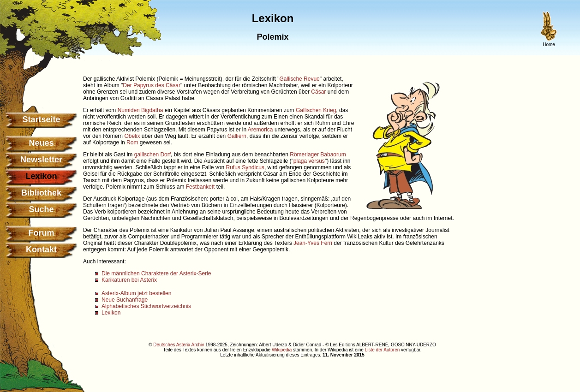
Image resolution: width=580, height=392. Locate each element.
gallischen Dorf (152, 154)
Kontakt (41, 249)
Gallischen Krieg (316, 110)
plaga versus (309, 161)
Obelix (132, 136)
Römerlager (304, 154)
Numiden (129, 110)
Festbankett (200, 187)
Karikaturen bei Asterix (129, 280)
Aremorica (260, 130)
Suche (41, 209)
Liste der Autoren (383, 350)
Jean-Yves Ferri (313, 243)
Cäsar (318, 92)
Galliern (237, 136)
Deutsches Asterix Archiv (179, 345)
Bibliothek (41, 193)
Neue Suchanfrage (125, 300)
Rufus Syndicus (245, 167)
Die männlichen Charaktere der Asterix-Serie (156, 273)
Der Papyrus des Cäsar (152, 85)
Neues (41, 143)
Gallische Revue (299, 79)
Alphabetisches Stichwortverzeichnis (146, 306)
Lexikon (111, 313)
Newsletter (41, 160)
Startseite (41, 119)
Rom (132, 143)
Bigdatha (152, 110)
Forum (42, 233)
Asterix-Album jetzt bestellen (136, 293)
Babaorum (333, 154)
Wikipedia (282, 350)
